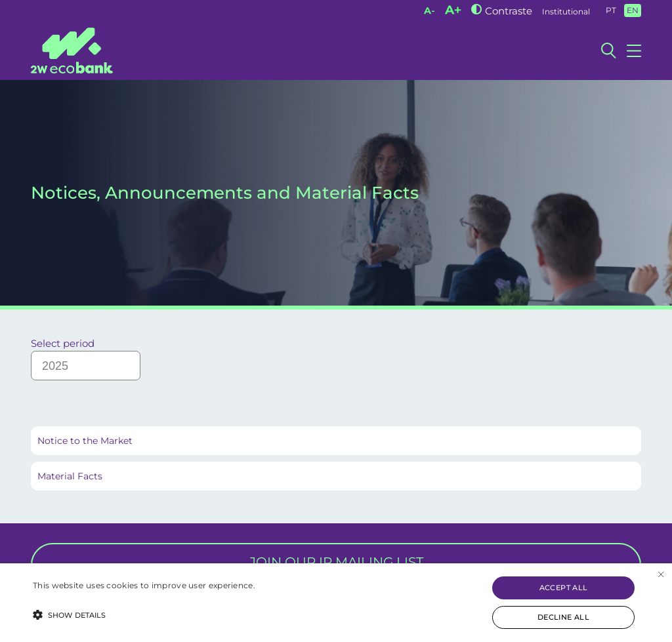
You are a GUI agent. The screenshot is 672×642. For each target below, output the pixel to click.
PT (611, 10)
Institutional (566, 11)
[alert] (336, 603)
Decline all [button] (563, 617)
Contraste (509, 11)
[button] (144, 614)
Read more (56, 598)
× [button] (661, 575)
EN (633, 10)
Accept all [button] (564, 588)
